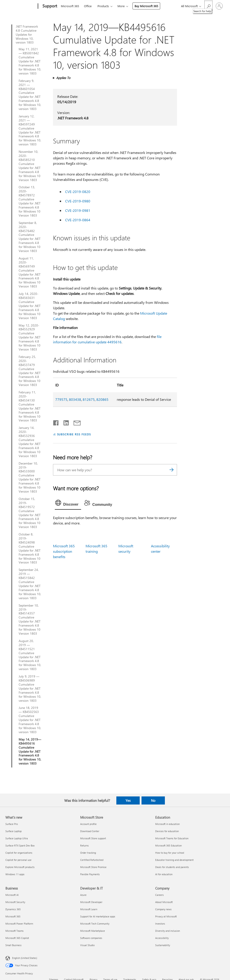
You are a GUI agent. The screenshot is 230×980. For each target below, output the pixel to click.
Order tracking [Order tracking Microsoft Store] (88, 853)
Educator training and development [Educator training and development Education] (174, 860)
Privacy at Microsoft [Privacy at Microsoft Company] (166, 916)
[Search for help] (208, 6)
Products (103, 6)
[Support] (49, 6)
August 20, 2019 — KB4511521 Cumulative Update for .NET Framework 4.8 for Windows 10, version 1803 (30, 655)
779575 (61, 399)
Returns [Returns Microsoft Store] (84, 845)
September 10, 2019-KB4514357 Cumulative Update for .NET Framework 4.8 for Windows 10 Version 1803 (30, 619)
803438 (75, 399)
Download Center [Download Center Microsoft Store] (90, 831)
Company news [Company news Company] (163, 909)
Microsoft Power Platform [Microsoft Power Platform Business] (19, 924)
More (121, 6)
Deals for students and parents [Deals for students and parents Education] (172, 867)
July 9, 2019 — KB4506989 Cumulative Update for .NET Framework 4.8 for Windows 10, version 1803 (30, 688)
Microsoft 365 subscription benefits (64, 551)
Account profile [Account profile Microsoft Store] (88, 824)
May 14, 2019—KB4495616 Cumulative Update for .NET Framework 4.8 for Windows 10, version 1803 (30, 751)
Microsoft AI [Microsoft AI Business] (12, 895)
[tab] (68, 504)
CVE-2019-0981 (78, 210)
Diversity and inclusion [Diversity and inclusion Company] (168, 931)
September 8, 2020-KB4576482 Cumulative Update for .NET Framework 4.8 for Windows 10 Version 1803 (30, 237)
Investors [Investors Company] (160, 924)
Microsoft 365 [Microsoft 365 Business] (13, 916)
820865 (102, 399)
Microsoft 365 (70, 6)
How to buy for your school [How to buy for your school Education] (170, 853)
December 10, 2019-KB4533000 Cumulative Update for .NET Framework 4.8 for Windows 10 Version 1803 (30, 477)
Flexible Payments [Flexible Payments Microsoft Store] (90, 874)
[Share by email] (75, 422)
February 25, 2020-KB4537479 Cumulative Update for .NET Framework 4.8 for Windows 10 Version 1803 (30, 371)
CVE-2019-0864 (78, 220)
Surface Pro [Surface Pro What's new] (12, 824)
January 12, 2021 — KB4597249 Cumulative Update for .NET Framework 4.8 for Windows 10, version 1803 (30, 130)
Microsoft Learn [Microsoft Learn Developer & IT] (89, 909)
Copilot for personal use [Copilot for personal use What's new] (18, 860)
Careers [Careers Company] (159, 895)
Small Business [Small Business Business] (13, 945)
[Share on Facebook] (56, 422)
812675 (89, 399)
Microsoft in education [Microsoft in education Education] (167, 824)
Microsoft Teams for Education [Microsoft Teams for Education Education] (172, 838)
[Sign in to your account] (219, 6)
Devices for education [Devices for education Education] (167, 831)
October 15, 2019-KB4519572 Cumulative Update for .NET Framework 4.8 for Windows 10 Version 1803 (30, 513)
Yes (128, 800)
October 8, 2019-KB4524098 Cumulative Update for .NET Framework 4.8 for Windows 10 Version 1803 (30, 548)
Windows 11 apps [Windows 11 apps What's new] (15, 874)
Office (88, 6)
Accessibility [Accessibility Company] (162, 938)
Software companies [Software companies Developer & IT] (91, 938)
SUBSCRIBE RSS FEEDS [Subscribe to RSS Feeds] (74, 434)
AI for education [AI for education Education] (164, 874)
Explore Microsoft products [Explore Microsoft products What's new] (20, 867)
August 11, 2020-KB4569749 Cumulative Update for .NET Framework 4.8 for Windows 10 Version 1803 (30, 272)
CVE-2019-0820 (78, 192)
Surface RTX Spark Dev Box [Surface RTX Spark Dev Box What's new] (20, 845)
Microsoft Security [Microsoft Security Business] (15, 902)
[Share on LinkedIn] (64, 422)
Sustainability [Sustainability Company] (163, 945)
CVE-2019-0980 (78, 201)
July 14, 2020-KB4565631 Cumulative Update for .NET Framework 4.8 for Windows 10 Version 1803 (30, 306)
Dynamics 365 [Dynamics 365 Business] (13, 909)
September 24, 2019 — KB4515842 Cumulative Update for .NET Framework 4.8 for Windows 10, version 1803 (30, 584)
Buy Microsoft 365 (146, 6)
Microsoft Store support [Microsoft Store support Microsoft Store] (93, 838)
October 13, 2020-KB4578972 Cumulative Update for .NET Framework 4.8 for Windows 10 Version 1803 (30, 201)
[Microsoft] (21, 6)
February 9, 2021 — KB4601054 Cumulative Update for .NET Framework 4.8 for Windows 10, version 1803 (30, 95)
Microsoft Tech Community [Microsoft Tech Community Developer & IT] (95, 924)
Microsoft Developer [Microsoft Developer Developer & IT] (91, 902)
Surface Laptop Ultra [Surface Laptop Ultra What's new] (17, 838)
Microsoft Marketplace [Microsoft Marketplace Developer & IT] (93, 931)
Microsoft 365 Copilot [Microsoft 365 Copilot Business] (17, 938)
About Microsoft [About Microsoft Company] (164, 902)
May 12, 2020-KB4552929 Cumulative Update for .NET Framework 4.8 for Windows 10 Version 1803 (30, 337)
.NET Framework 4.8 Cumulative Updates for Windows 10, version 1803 (27, 35)
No (153, 800)
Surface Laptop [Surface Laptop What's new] (13, 831)
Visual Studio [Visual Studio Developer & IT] (87, 945)
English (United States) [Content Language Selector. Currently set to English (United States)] (25, 958)
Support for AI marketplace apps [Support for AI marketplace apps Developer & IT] (98, 916)
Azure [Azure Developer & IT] (83, 895)
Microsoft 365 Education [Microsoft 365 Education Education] (168, 845)
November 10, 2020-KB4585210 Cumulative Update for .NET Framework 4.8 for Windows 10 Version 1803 (30, 166)
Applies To (63, 78)
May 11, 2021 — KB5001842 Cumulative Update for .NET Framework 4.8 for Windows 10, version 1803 (30, 61)
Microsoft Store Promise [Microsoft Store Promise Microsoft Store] (93, 867)
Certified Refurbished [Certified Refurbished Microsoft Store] (92, 860)
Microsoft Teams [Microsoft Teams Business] (14, 931)
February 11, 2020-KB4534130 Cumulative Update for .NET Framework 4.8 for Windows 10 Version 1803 (30, 406)
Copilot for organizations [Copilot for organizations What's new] (19, 853)
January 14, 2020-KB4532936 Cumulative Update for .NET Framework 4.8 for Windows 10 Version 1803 (30, 442)
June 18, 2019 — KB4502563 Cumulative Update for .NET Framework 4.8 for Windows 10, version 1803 (30, 720)
